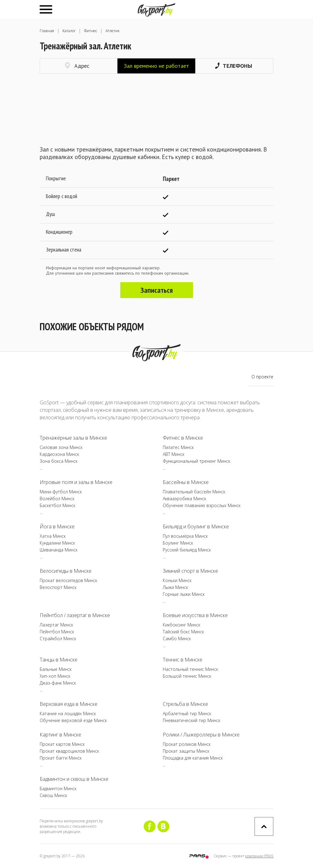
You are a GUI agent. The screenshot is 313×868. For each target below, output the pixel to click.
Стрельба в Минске (185, 704)
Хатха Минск (53, 536)
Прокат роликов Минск (187, 744)
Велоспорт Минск (58, 587)
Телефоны (234, 66)
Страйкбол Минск (58, 639)
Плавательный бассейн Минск (194, 492)
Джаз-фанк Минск (58, 683)
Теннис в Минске (183, 660)
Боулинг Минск (178, 543)
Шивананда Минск (59, 550)
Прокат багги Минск (61, 758)
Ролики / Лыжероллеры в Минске (201, 735)
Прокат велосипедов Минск (68, 580)
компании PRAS (259, 856)
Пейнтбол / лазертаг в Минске (75, 615)
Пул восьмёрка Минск (185, 536)
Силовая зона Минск (61, 447)
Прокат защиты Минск (186, 751)
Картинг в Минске (60, 735)
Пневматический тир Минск (191, 720)
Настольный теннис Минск (190, 669)
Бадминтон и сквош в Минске (74, 779)
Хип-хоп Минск (55, 676)
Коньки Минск (177, 580)
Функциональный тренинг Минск (196, 461)
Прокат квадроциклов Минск (69, 751)
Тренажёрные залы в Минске (73, 438)
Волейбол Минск (57, 499)
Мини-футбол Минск (61, 492)
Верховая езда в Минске (69, 704)
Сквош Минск (53, 795)
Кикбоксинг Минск (181, 625)
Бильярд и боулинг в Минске (196, 526)
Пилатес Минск (178, 447)
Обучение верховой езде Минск (73, 720)
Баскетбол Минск (57, 505)
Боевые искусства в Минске (195, 615)
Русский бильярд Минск (187, 550)
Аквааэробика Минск (184, 499)
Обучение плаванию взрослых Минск (202, 505)
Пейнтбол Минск (57, 632)
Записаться (157, 290)
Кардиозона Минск (59, 454)
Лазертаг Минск (56, 625)
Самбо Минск (177, 639)
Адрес (77, 66)
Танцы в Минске (59, 660)
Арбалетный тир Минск (187, 713)
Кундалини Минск (57, 543)
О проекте (262, 377)
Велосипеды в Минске (66, 571)
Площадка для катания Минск (193, 758)
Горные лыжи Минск (184, 594)
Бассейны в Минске (186, 482)
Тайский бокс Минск (183, 632)
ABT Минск (174, 454)
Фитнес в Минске (183, 438)
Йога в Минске (57, 526)
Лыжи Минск (175, 587)
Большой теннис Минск (187, 676)
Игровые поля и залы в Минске (76, 482)
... (41, 468)
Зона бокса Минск (59, 461)
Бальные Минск (56, 669)
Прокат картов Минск (62, 744)
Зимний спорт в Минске (190, 571)
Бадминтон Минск (58, 788)
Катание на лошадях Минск (68, 713)
